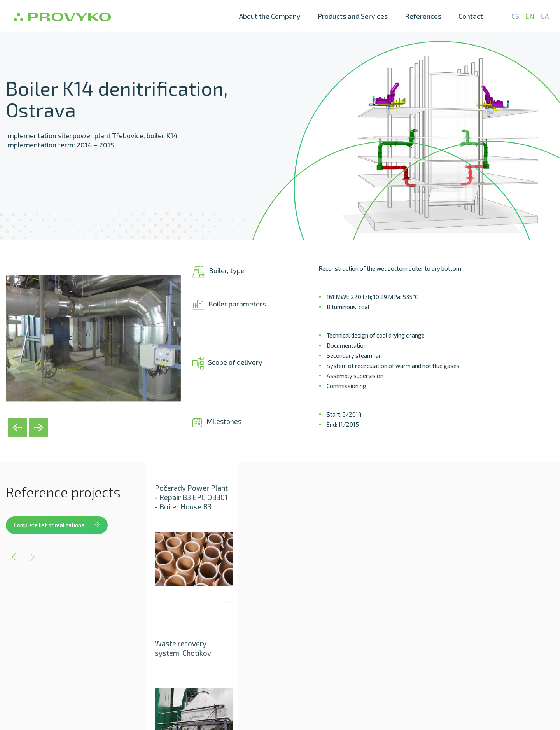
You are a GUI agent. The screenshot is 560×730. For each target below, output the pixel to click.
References (423, 16)
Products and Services (353, 16)
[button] (21, 431)
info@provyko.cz (397, 684)
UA (545, 16)
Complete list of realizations (57, 525)
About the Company (270, 16)
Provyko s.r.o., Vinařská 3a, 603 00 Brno (311, 684)
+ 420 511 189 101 (457, 684)
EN (530, 16)
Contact (471, 16)
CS (515, 16)
